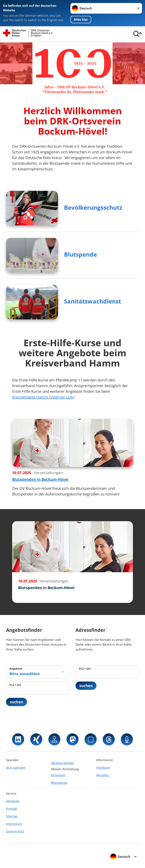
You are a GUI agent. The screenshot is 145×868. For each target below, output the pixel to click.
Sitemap (12, 816)
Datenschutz (15, 831)
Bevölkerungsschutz (93, 207)
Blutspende (80, 254)
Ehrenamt (58, 775)
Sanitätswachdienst (93, 301)
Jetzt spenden (16, 768)
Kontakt (12, 809)
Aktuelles (103, 775)
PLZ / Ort (15, 685)
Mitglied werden (63, 763)
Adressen (13, 801)
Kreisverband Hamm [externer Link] (43, 397)
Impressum (14, 824)
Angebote (16, 669)
